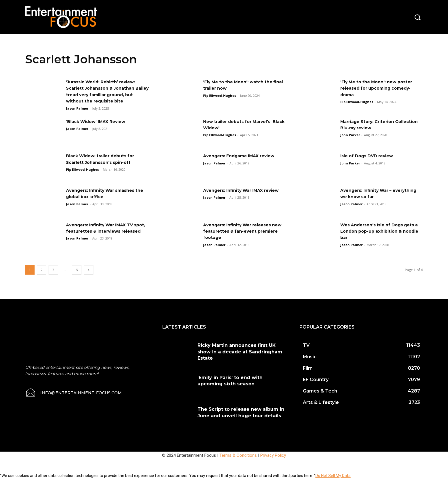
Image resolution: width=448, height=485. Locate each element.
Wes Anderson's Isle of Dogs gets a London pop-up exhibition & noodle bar (381, 238)
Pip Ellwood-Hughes (220, 95)
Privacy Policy (273, 462)
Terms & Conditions (238, 462)
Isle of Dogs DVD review (370, 162)
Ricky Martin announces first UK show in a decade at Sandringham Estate (240, 358)
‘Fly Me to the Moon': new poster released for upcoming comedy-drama (381, 88)
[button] (417, 17)
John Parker (350, 141)
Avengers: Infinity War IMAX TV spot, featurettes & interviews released (104, 238)
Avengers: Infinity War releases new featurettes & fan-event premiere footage (242, 238)
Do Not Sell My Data (333, 482)
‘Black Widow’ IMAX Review (100, 128)
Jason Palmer (77, 115)
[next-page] (89, 276)
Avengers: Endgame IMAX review (244, 162)
